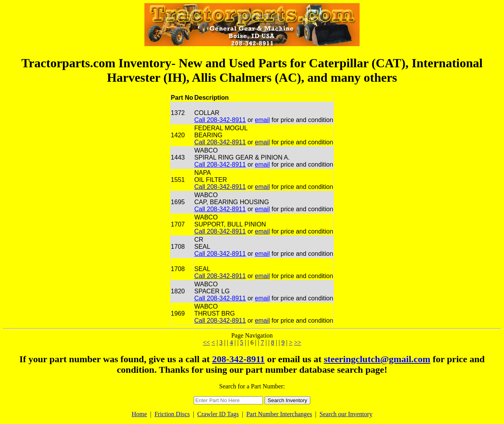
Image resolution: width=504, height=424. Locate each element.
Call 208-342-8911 (220, 120)
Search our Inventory (346, 414)
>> (297, 342)
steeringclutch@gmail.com (377, 359)
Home (139, 414)
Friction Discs (172, 414)
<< (207, 342)
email (262, 120)
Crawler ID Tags (218, 414)
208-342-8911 (238, 359)
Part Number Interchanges (279, 414)
